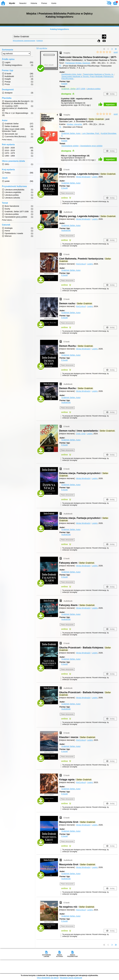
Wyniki (12, 3)
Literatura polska (94, 89)
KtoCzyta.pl (81, 264)
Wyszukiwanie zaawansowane (24, 41)
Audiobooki (66, 230)
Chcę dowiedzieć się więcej (48, 978)
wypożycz (110, 104)
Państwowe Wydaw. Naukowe (78, 63)
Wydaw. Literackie (74, 124)
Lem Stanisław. (91, 133)
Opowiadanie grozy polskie (91, 146)
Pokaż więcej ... (8, 140)
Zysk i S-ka (81, 434)
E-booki (64, 188)
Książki (64, 84)
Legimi (95, 177)
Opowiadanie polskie (70, 146)
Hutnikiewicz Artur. (72, 74)
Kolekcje (40, 41)
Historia (34, 3)
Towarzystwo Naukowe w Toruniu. (98, 74)
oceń (116, 52)
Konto (54, 3)
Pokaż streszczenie (67, 193)
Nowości (23, 3)
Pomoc (44, 3)
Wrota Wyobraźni (83, 177)
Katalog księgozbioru (59, 29)
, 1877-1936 (73, 89)
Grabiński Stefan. (71, 133)
